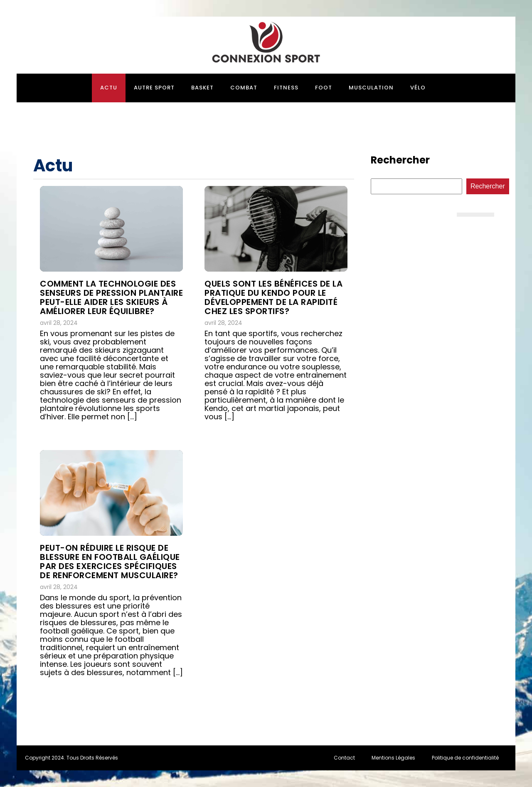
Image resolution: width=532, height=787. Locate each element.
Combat (244, 88)
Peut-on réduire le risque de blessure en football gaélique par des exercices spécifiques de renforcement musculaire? (110, 562)
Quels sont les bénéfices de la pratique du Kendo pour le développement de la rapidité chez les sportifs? (273, 297)
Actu (109, 88)
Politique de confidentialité (465, 758)
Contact (344, 758)
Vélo (418, 88)
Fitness (286, 88)
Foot (324, 88)
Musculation (371, 88)
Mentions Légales (393, 758)
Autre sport (154, 88)
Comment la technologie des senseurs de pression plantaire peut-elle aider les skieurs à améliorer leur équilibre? (111, 297)
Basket (202, 88)
